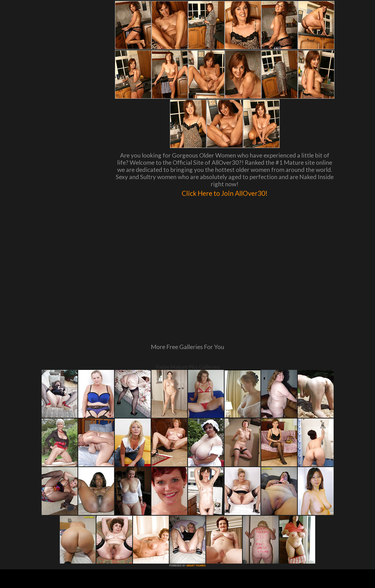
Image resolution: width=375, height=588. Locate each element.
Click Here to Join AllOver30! (225, 192)
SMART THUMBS (196, 500)
